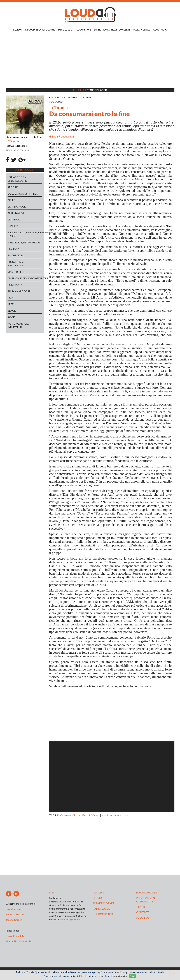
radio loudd (101, 909)
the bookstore (104, 914)
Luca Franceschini (63, 136)
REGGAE (13, 187)
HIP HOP (13, 226)
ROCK (11, 317)
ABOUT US (159, 30)
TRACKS (135, 30)
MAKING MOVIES (101, 30)
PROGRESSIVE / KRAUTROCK (17, 264)
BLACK (12, 311)
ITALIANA (13, 249)
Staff (52, 892)
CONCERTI (124, 30)
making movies (147, 892)
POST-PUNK (15, 285)
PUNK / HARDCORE (19, 291)
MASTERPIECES (17, 272)
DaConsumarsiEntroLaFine (72, 815)
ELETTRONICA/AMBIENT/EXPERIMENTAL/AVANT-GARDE (25, 234)
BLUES (11, 200)
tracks (141, 907)
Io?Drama (94, 815)
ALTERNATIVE (16, 213)
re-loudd (99, 898)
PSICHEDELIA (16, 255)
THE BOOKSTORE (82, 30)
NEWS (114, 30)
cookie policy (121, 976)
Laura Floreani (14, 909)
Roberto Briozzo (15, 914)
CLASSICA (14, 219)
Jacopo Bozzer (14, 920)
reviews (98, 892)
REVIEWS (18, 30)
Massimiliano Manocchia (19, 941)
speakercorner (104, 903)
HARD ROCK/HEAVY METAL (24, 242)
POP (10, 298)
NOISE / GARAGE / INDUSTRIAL (18, 325)
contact (143, 912)
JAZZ (11, 304)
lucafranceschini (119, 815)
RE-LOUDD (29, 30)
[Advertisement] (90, 60)
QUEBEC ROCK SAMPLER (23, 194)
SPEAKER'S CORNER (46, 30)
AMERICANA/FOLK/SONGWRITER (25, 278)
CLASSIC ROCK (17, 207)
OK (132, 976)
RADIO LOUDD (65, 30)
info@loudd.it (73, 919)
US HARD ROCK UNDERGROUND (17, 179)
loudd (105, 815)
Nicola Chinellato (15, 936)
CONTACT (147, 30)
